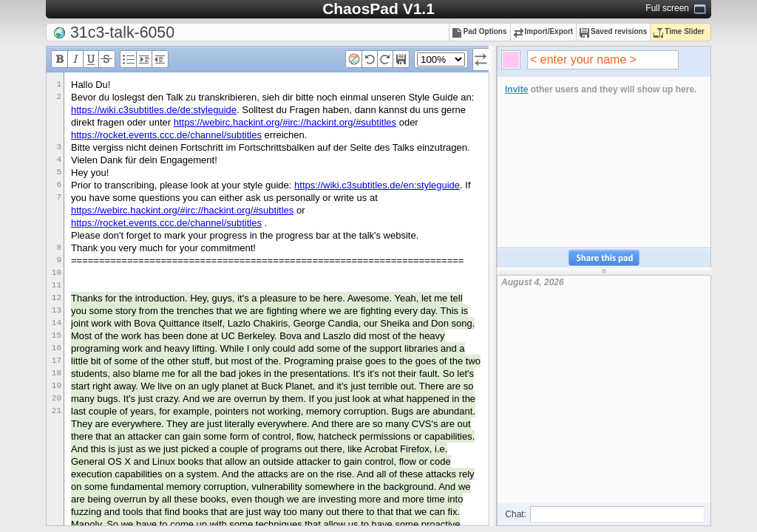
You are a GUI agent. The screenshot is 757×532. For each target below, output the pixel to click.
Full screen (667, 8)
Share (604, 258)
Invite (516, 89)
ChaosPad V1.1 (378, 8)
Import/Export (544, 31)
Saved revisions (613, 31)
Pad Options (480, 31)
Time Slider (679, 31)
